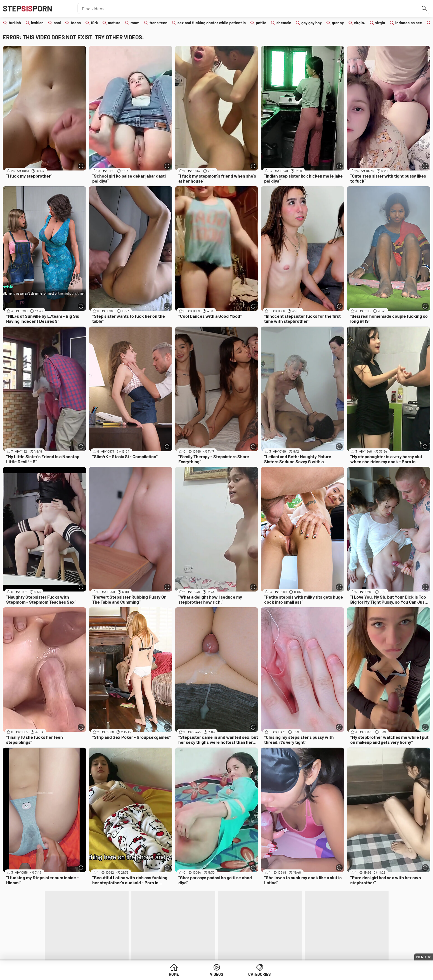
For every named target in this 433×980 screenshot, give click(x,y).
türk (94, 23)
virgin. (359, 23)
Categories (259, 974)
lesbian (37, 23)
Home (174, 974)
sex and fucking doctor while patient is (212, 23)
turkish (15, 23)
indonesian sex (409, 23)
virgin (380, 23)
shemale (284, 23)
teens (76, 23)
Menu (421, 957)
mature (114, 23)
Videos (216, 974)
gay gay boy (312, 23)
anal (57, 23)
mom (135, 23)
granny (338, 23)
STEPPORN (28, 8)
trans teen (158, 23)
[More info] (81, 166)
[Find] (424, 8)
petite (261, 23)
